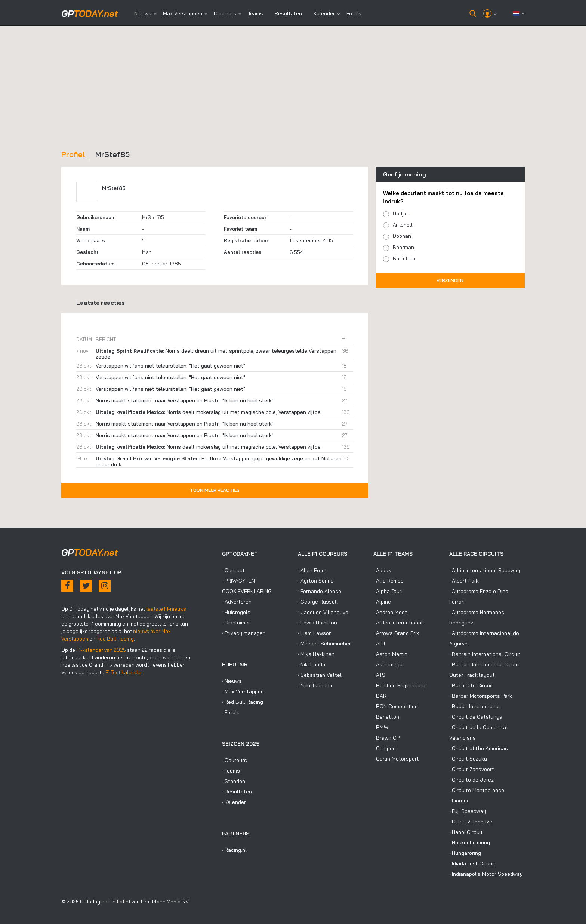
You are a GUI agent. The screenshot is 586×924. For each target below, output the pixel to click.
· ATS (379, 675)
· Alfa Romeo (388, 581)
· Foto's (231, 712)
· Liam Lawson (315, 633)
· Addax (382, 570)
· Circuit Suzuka (468, 759)
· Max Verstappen (243, 691)
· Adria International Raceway (485, 570)
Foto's (354, 13)
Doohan (402, 236)
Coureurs (225, 13)
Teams (255, 13)
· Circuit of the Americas (479, 748)
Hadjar (400, 214)
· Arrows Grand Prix (396, 633)
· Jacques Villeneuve (323, 612)
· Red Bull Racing (243, 702)
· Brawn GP (386, 738)
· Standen (234, 781)
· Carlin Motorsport (396, 759)
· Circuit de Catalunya (476, 717)
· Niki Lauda (311, 664)
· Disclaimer (236, 623)
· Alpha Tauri (388, 591)
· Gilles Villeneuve (471, 822)
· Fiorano (459, 801)
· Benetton (386, 717)
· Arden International (398, 623)
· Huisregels (236, 612)
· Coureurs (235, 760)
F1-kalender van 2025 (101, 650)
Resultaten (288, 13)
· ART (380, 644)
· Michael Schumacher (324, 644)
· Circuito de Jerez (471, 780)
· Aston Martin (390, 654)
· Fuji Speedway (468, 811)
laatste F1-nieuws (166, 609)
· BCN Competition (396, 706)
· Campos (385, 748)
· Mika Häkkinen (316, 654)
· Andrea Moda (391, 612)
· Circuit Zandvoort (472, 769)
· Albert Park (464, 581)
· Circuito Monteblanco (477, 790)
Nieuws (143, 13)
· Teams (231, 771)
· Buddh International (475, 706)
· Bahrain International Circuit (485, 654)
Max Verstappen (183, 13)
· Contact (233, 570)
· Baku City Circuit (471, 685)
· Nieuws (232, 681)
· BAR (380, 696)
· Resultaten (237, 792)
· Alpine (382, 602)
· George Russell (318, 602)
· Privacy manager (243, 633)
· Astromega (388, 664)
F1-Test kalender (124, 672)
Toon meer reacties (215, 490)
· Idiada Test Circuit (472, 863)
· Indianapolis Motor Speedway (486, 874)
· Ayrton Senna (316, 581)
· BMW (381, 727)
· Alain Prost (312, 570)
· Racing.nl (234, 850)
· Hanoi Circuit (466, 832)
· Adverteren (237, 602)
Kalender (324, 13)
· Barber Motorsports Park (481, 696)
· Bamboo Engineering (399, 685)
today (90, 13)
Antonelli (403, 225)
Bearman (403, 247)
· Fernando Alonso (320, 591)
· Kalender (234, 802)
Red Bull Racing (115, 639)
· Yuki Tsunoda (315, 685)
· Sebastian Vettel (320, 675)
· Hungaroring (465, 853)
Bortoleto (404, 258)
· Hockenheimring (470, 842)
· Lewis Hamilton (317, 623)
